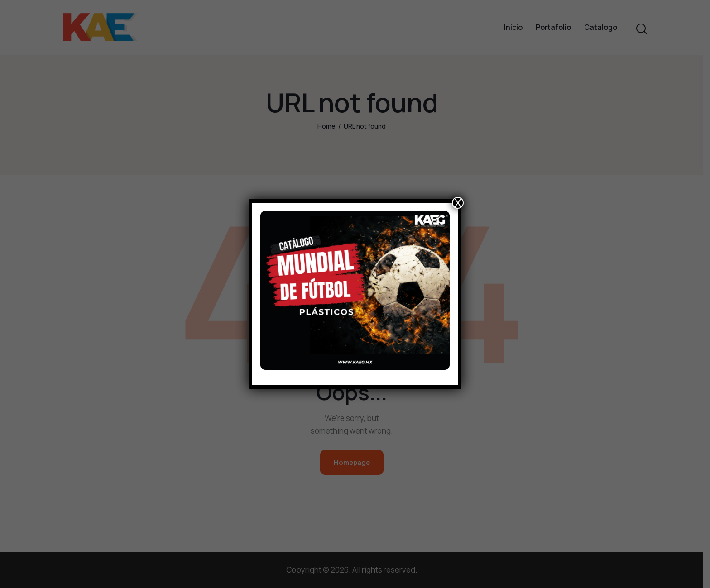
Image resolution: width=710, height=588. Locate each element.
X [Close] (458, 203)
